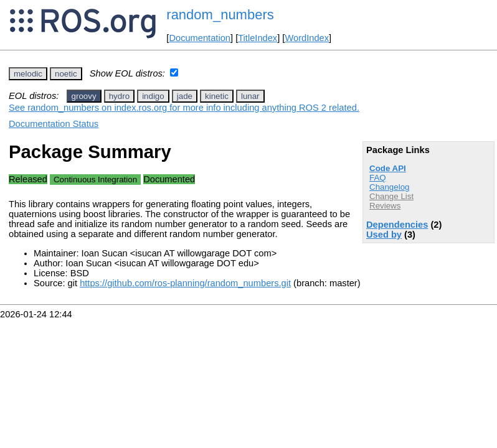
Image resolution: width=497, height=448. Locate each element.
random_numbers (220, 15)
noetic (66, 74)
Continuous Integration (95, 180)
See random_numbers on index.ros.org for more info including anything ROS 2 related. (184, 108)
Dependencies (397, 225)
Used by (384, 235)
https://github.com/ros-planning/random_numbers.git (185, 283)
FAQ (378, 178)
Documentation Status (54, 124)
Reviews (385, 206)
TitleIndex (258, 38)
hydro (119, 96)
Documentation (200, 38)
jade (185, 96)
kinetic (217, 96)
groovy (84, 96)
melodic (28, 74)
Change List (391, 196)
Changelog (389, 187)
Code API (388, 168)
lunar (250, 96)
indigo (153, 96)
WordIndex (307, 38)
